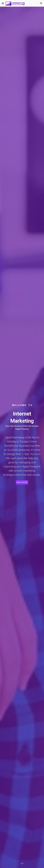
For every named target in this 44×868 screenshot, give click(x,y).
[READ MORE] (22, 482)
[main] (22, 405)
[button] (3, 3)
